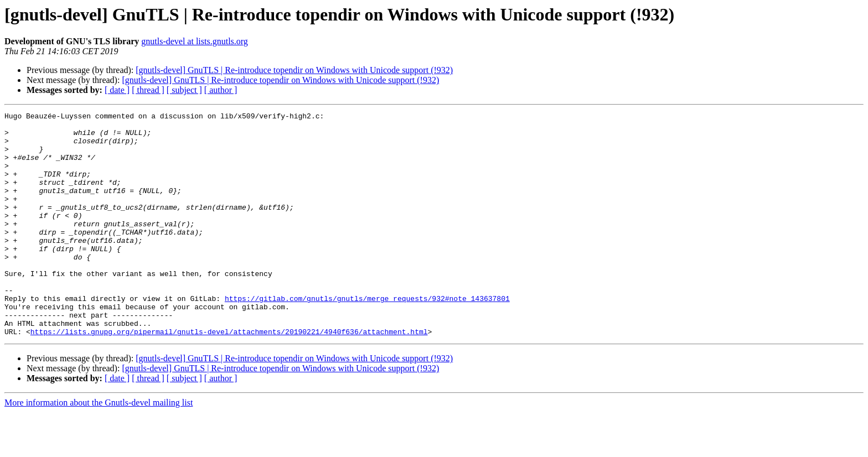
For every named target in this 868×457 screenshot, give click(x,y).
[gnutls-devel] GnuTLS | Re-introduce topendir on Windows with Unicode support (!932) (294, 70)
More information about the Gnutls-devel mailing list (99, 447)
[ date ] (117, 90)
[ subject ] (184, 90)
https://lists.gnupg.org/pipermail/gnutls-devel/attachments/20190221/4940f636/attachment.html (229, 376)
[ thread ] (148, 90)
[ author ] (221, 90)
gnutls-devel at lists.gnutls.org (195, 41)
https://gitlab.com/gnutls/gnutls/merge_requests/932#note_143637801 (367, 336)
